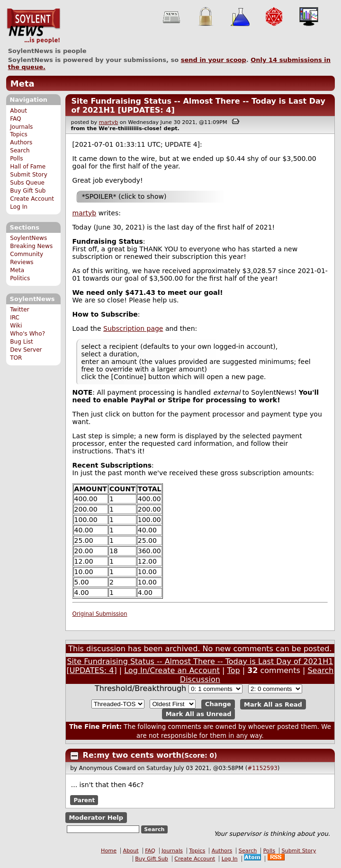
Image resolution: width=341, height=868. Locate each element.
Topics (19, 134)
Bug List (22, 342)
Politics (20, 278)
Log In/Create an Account (172, 670)
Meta (22, 84)
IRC (15, 318)
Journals (21, 127)
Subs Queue (27, 183)
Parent (84, 800)
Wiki (16, 326)
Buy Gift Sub (28, 191)
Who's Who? (27, 334)
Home (109, 851)
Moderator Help (96, 818)
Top (234, 670)
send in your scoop (214, 60)
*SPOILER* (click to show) (124, 196)
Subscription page (133, 328)
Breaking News (31, 246)
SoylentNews (33, 26)
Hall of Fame (28, 167)
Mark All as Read (273, 704)
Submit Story (29, 175)
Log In (19, 207)
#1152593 (262, 768)
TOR (16, 358)
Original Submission (100, 614)
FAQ (15, 119)
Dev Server (26, 350)
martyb (108, 122)
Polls (16, 159)
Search (20, 151)
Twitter (19, 310)
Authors (21, 142)
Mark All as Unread (199, 714)
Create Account (32, 199)
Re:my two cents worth (132, 755)
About (18, 111)
